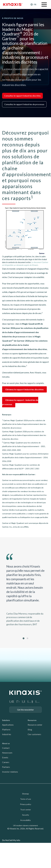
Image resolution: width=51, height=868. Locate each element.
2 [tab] (27, 638)
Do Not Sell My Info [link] (11, 840)
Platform (6, 729)
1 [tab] (24, 638)
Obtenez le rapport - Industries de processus (20, 402)
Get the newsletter (26, 710)
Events (5, 757)
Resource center (35, 725)
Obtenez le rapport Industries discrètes (24, 389)
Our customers (34, 734)
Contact (6, 748)
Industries (7, 734)
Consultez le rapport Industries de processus (24, 104)
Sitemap (26, 794)
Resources (32, 720)
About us (6, 743)
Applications (8, 725)
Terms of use (26, 799)
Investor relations (10, 772)
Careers (6, 762)
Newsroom (7, 753)
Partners (6, 767)
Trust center (26, 810)
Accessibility (26, 820)
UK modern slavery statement (26, 825)
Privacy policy (26, 804)
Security (26, 815)
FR (35, 4)
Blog (30, 729)
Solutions (6, 720)
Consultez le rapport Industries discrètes (22, 96)
